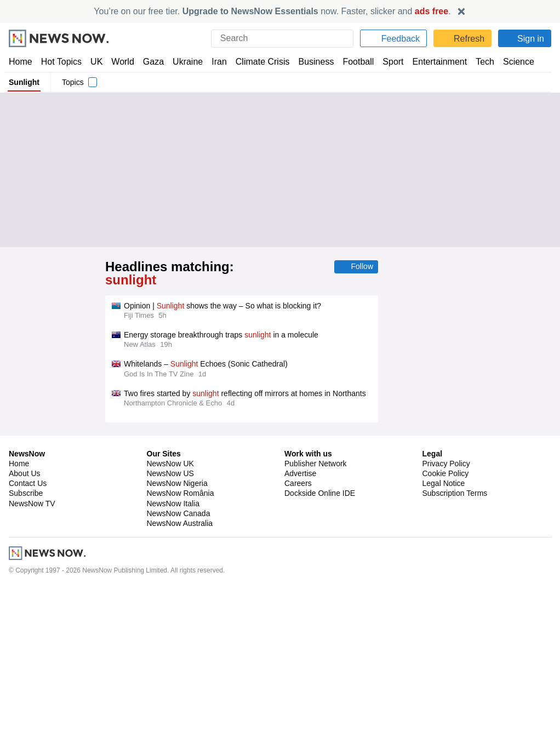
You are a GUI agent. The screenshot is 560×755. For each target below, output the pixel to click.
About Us (25, 640)
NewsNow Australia (181, 690)
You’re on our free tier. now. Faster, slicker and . (273, 11)
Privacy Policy (446, 630)
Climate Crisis (257, 62)
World (122, 62)
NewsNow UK (170, 630)
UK (96, 62)
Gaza (152, 62)
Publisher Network (316, 630)
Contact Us (28, 650)
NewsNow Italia (173, 670)
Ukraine (184, 62)
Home (20, 62)
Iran (214, 62)
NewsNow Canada (178, 680)
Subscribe (26, 660)
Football (353, 62)
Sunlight (24, 82)
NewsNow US (170, 640)
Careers (298, 650)
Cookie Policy (445, 640)
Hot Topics (61, 62)
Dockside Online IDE (318, 660)
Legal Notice (444, 650)
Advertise (301, 640)
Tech (478, 62)
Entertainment (433, 62)
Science (511, 62)
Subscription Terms (456, 660)
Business (311, 62)
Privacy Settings (450, 670)
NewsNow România (181, 660)
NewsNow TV (32, 670)
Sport (388, 62)
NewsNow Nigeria (177, 650)
